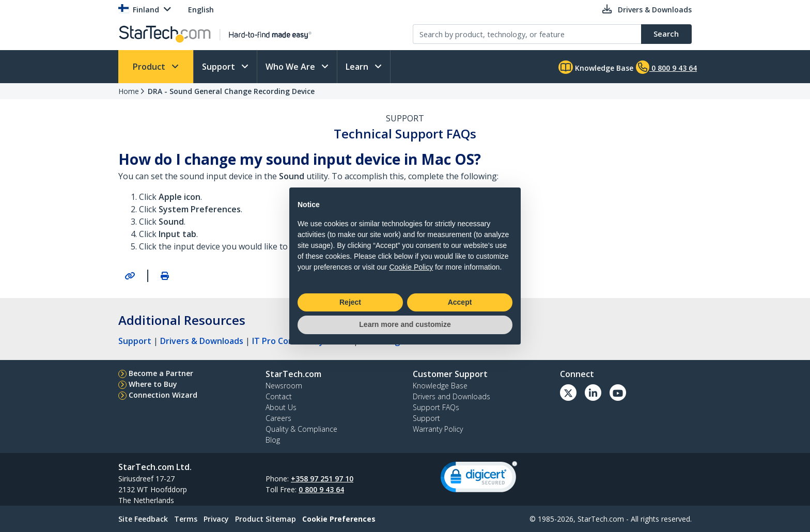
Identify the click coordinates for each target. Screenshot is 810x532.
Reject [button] (350, 302)
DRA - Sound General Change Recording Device (231, 91)
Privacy (216, 519)
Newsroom (284, 386)
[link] (479, 479)
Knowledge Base (596, 67)
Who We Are (291, 67)
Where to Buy (153, 384)
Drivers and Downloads (451, 396)
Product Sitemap (266, 519)
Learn (358, 67)
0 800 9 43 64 (321, 489)
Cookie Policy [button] (411, 267)
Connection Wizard (163, 395)
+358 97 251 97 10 (322, 479)
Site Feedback (143, 519)
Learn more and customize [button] (405, 324)
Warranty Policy (438, 429)
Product (150, 67)
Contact (279, 396)
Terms (186, 519)
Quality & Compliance (301, 429)
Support (220, 67)
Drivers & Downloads (202, 341)
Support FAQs (436, 407)
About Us (281, 407)
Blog (273, 440)
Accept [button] (460, 302)
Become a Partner (161, 373)
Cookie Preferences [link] (339, 519)
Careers (278, 418)
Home (129, 91)
